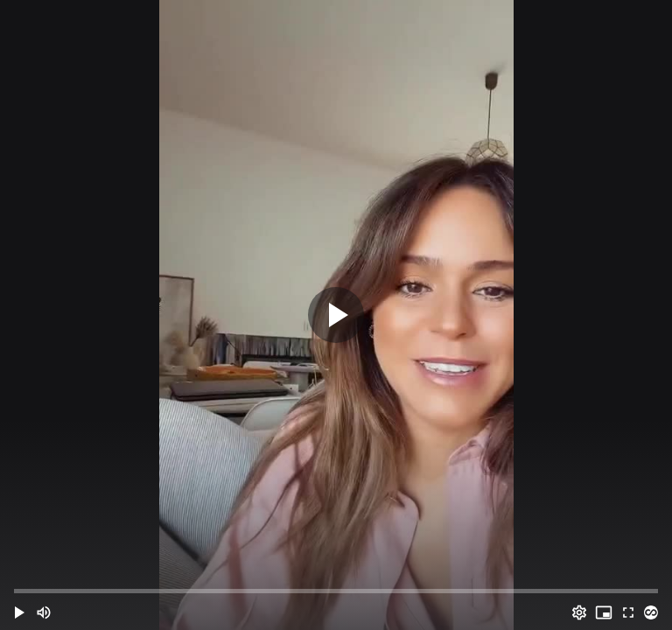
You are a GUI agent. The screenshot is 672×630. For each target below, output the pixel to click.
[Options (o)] (579, 612)
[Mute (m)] (44, 612)
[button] (19, 612)
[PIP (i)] (604, 612)
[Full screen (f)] (628, 612)
